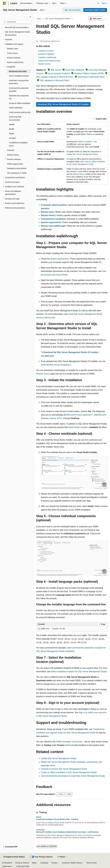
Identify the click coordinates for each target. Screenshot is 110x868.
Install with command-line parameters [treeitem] (19, 82)
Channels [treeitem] (11, 150)
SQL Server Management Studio (58, 19)
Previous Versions (22, 863)
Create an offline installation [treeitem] (20, 103)
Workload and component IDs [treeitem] (19, 97)
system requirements (60, 259)
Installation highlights (46, 54)
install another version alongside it (56, 365)
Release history (79, 174)
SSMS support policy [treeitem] (15, 164)
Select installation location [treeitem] (19, 76)
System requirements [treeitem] (15, 62)
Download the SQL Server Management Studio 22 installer (71, 352)
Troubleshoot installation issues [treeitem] (18, 144)
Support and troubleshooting (49, 61)
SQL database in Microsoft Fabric (55, 80)
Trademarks (7, 866)
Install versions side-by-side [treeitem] (20, 112)
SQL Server (56, 70)
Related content (44, 64)
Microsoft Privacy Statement (79, 415)
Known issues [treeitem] (12, 53)
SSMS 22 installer (84, 142)
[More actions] (106, 19)
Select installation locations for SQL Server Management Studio (79, 672)
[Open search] (98, 3)
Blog (34, 863)
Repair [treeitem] (11, 134)
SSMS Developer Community (69, 742)
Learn (39, 19)
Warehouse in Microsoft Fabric (91, 77)
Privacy (54, 863)
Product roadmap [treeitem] (14, 58)
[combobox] (17, 22)
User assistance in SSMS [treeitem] (17, 173)
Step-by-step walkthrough (53, 226)
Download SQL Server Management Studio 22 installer (63, 104)
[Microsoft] (5, 3)
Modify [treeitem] (11, 129)
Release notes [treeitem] (13, 49)
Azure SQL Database (75, 70)
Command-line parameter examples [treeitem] (19, 90)
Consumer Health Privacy (72, 863)
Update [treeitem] (12, 124)
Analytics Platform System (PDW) (89, 73)
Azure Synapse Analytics (59, 73)
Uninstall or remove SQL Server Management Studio (64, 769)
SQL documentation (73, 10)
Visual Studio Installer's (79, 427)
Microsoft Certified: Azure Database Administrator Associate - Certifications (67, 832)
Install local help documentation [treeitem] (15, 118)
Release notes (48, 212)
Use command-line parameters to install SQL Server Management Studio (73, 776)
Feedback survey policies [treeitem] (17, 168)
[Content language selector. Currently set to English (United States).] (14, 857)
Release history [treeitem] (13, 155)
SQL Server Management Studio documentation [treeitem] (18, 33)
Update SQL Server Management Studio (82, 154)
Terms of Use (91, 863)
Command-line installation (53, 219)
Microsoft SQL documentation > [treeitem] (17, 27)
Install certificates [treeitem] (16, 108)
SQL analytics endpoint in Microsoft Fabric (55, 77)
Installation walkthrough (47, 57)
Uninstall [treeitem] (12, 138)
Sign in (104, 3)
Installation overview (46, 51)
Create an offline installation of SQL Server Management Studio (69, 772)
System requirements (51, 222)
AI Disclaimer (7, 863)
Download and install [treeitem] (18, 71)
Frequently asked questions (54, 205)
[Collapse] (30, 17)
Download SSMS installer (95, 10)
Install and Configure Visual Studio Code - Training (57, 819)
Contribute (44, 863)
